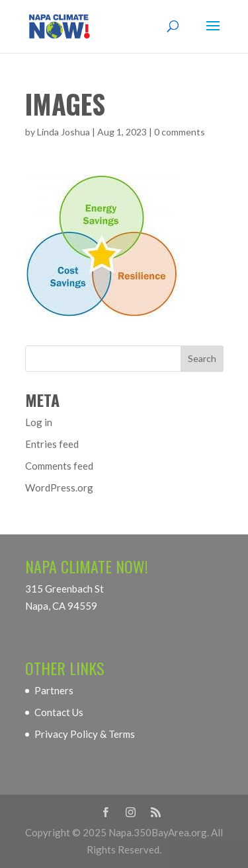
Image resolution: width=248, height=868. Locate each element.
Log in (39, 422)
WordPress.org (59, 488)
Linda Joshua (63, 132)
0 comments (180, 132)
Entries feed (52, 444)
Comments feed (59, 466)
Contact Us (59, 712)
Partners (54, 690)
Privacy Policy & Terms (85, 734)
